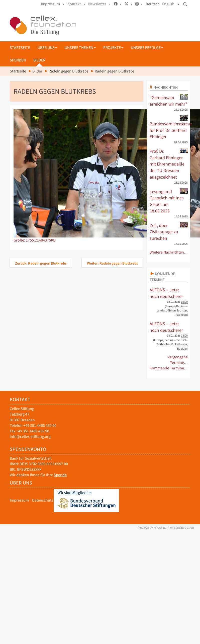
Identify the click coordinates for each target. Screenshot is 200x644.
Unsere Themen (80, 48)
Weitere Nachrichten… (169, 252)
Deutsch (153, 4)
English (168, 4)
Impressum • (53, 4)
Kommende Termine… (169, 368)
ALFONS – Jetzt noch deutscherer (166, 293)
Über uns (47, 48)
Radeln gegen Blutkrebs (69, 71)
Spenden (18, 60)
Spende (60, 475)
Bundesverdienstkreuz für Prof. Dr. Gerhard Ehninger (169, 127)
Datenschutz (43, 500)
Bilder (39, 60)
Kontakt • (76, 4)
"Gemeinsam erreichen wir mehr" (169, 101)
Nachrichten (166, 87)
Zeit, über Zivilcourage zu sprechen (169, 232)
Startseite (20, 48)
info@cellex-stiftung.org (30, 436)
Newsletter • (99, 4)
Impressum (19, 500)
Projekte (113, 48)
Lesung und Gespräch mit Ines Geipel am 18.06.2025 (169, 201)
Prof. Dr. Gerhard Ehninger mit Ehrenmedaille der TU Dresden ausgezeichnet (169, 164)
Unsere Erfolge (147, 48)
